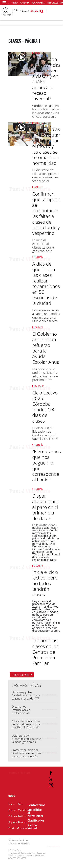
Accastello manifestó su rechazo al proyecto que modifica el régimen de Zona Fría (26, 726)
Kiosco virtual (32, 827)
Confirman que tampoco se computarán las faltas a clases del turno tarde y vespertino (46, 213)
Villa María (38, 257)
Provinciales (38, 386)
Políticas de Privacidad (20, 844)
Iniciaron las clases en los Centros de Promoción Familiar (45, 652)
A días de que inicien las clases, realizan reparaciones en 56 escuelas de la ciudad (46, 283)
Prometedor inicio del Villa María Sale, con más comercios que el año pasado (26, 755)
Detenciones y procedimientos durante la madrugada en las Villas (26, 740)
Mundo (22, 810)
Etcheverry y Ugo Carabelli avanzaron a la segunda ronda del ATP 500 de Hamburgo (26, 697)
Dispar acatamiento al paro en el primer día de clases (45, 507)
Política (22, 816)
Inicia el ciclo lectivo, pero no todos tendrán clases (45, 583)
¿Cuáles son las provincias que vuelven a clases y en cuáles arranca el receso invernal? (46, 79)
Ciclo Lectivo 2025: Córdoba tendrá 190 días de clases (45, 407)
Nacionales (37, 53)
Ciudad (25, 3)
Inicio (14, 3)
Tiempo (22, 822)
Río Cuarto (37, 566)
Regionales (38, 3)
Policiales (14, 816)
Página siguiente (21, 675)
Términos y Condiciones (19, 840)
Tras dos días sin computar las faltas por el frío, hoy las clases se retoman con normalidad (46, 146)
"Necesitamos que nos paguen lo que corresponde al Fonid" (47, 466)
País (20, 804)
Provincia (14, 828)
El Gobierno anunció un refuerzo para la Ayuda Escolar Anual (46, 348)
